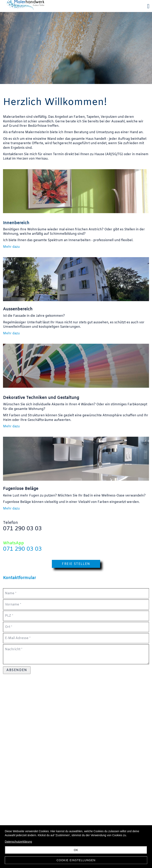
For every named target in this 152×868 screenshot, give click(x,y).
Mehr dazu (11, 247)
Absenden (17, 670)
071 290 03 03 (22, 549)
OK (76, 850)
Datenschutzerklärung (18, 842)
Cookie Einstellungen (76, 860)
